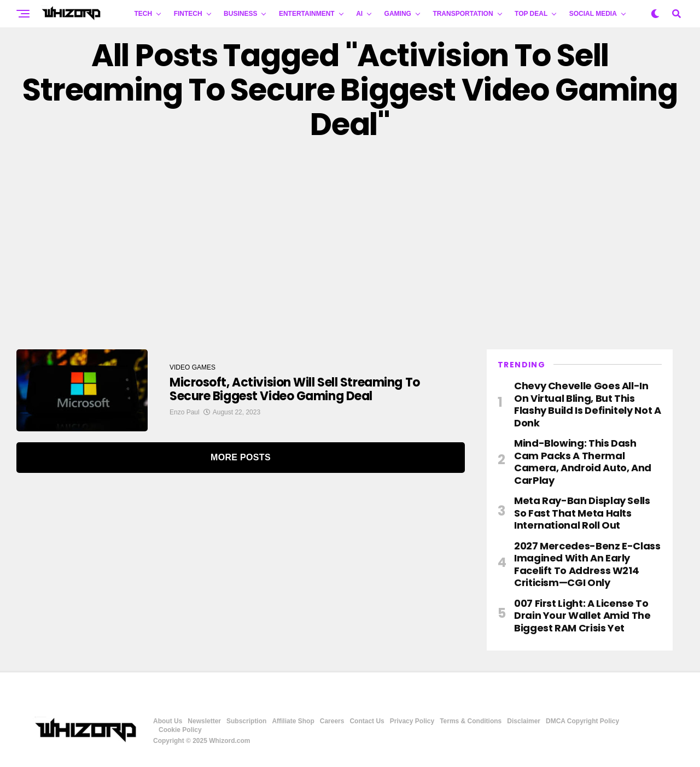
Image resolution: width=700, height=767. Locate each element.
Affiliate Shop (293, 721)
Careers (332, 721)
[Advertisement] (350, 245)
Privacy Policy (412, 721)
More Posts (241, 457)
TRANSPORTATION (463, 14)
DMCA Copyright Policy (582, 721)
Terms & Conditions (471, 721)
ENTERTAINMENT (307, 14)
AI (359, 14)
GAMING (398, 14)
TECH (144, 14)
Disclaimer (524, 721)
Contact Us (367, 721)
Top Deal (531, 14)
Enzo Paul (185, 412)
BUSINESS (240, 14)
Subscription (246, 721)
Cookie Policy (180, 730)
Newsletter (204, 721)
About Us (168, 721)
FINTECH (188, 14)
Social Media (593, 14)
